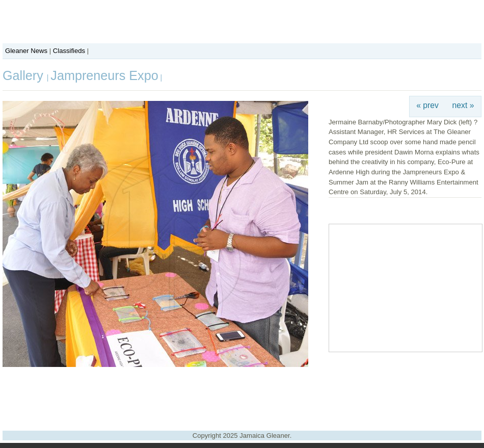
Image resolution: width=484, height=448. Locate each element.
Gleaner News (26, 51)
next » (463, 105)
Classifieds (69, 51)
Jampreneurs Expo (104, 75)
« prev (427, 105)
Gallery (25, 75)
